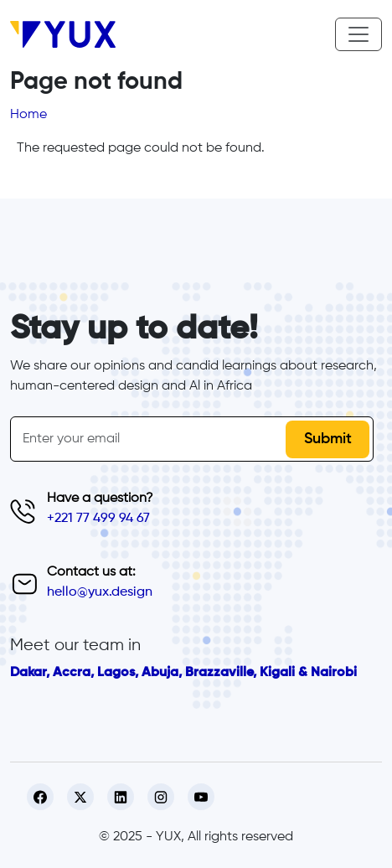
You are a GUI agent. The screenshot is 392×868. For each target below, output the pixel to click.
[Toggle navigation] (358, 34)
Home (28, 115)
